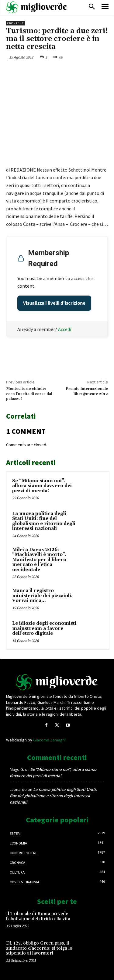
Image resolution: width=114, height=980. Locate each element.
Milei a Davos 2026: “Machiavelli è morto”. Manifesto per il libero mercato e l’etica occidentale (39, 560)
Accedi (65, 329)
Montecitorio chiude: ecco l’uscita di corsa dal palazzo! (29, 394)
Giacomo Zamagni (49, 740)
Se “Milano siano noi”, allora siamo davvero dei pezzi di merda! (42, 486)
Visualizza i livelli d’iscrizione (54, 303)
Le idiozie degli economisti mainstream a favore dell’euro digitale (44, 628)
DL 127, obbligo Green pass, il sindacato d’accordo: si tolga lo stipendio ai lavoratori (39, 948)
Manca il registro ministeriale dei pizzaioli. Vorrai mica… (42, 596)
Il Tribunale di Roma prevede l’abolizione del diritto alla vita (38, 916)
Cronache (16, 23)
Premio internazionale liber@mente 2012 (87, 391)
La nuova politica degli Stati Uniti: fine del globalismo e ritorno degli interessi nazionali (44, 521)
